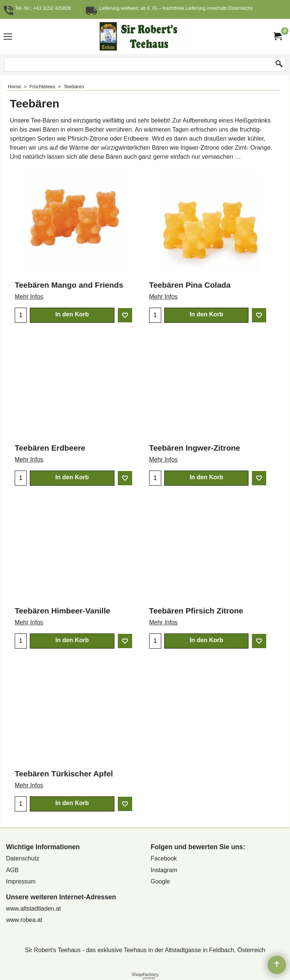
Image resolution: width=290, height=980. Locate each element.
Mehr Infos (29, 297)
